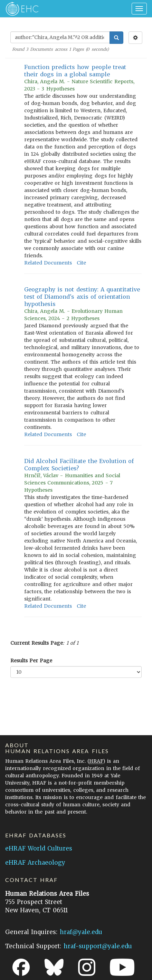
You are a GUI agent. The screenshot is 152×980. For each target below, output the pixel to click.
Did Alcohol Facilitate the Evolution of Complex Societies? (79, 465)
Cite (81, 263)
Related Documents (48, 263)
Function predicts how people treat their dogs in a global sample (75, 71)
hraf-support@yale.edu (98, 946)
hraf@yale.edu (81, 932)
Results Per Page (31, 661)
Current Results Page (37, 643)
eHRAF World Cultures (39, 848)
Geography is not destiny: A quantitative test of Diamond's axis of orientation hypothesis (82, 297)
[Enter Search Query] (60, 37)
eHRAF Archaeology (35, 863)
